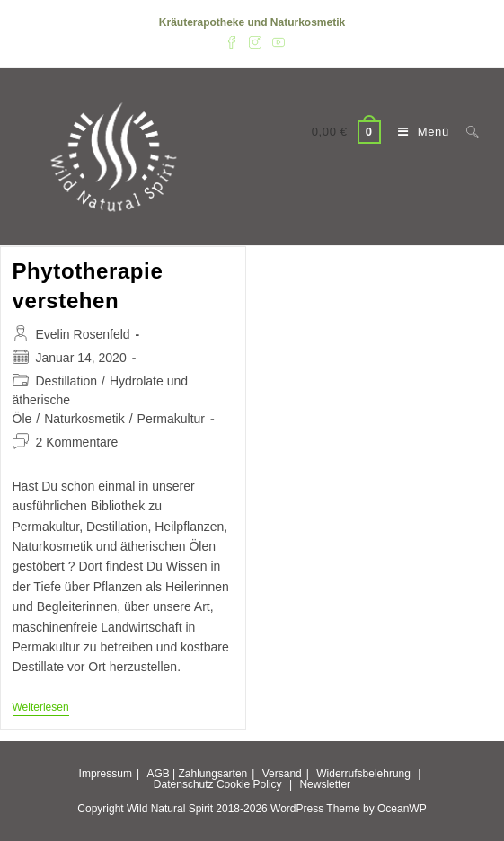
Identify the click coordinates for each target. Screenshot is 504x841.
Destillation (66, 381)
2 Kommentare (77, 442)
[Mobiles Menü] (419, 132)
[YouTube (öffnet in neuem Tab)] (276, 41)
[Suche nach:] (466, 132)
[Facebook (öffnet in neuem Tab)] (232, 41)
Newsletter (325, 784)
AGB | (161, 774)
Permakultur (171, 419)
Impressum (106, 774)
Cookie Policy (249, 784)
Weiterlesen (41, 708)
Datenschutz (184, 784)
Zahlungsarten (213, 774)
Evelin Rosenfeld (83, 334)
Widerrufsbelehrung (363, 774)
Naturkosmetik (84, 419)
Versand (282, 774)
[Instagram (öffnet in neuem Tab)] (255, 41)
